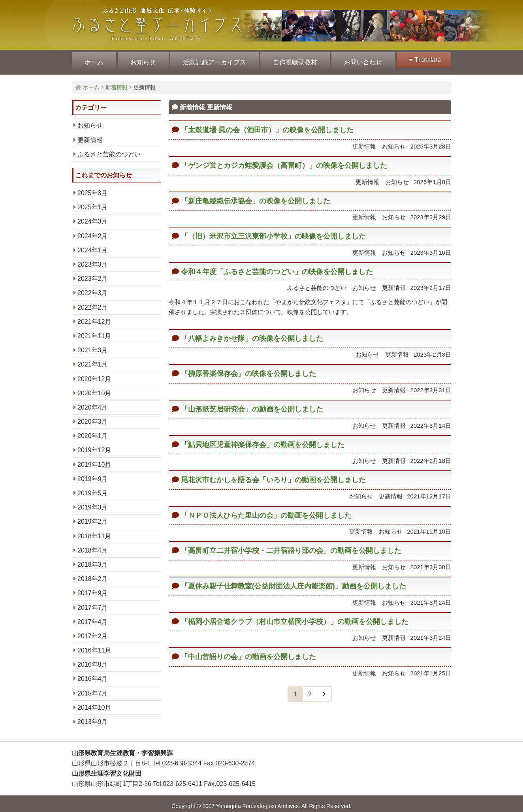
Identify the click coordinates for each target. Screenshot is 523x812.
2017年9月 (93, 588)
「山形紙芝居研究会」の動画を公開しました (252, 404)
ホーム (94, 60)
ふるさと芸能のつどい (109, 149)
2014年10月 (94, 703)
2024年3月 (93, 217)
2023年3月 (93, 260)
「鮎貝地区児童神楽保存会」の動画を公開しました (263, 440)
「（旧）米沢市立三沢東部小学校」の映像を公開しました (273, 231)
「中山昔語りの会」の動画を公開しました (248, 652)
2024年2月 (93, 231)
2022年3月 (93, 288)
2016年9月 (93, 660)
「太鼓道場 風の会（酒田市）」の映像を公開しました (267, 125)
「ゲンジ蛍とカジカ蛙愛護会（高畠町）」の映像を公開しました (284, 161)
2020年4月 (93, 403)
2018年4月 (93, 546)
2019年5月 (93, 488)
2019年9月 (93, 474)
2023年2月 (93, 274)
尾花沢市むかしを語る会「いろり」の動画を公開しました (273, 475)
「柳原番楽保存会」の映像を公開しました (248, 369)
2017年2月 (93, 631)
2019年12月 (94, 445)
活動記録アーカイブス (213, 60)
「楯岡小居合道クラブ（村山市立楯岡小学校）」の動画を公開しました (295, 617)
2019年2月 (93, 517)
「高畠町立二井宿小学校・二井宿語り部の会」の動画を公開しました (291, 546)
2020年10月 (94, 388)
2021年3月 (93, 345)
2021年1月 (93, 360)
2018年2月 (93, 574)
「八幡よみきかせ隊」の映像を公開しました (252, 334)
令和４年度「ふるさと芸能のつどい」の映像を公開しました (277, 267)
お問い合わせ (359, 60)
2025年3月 (93, 188)
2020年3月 (93, 417)
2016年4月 (93, 674)
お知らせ (142, 60)
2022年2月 (93, 303)
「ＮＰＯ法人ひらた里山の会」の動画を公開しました (266, 511)
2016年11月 (94, 646)
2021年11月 (94, 331)
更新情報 (90, 135)
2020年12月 (94, 374)
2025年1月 (93, 202)
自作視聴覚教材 (292, 60)
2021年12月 (94, 317)
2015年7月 (93, 689)
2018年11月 (94, 531)
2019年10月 (94, 460)
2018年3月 (93, 560)
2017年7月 (93, 603)
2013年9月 (93, 717)
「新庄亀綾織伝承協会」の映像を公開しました (256, 196)
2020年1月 (93, 431)
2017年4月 (93, 617)
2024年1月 (93, 245)
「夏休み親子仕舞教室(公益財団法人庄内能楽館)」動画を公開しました (293, 581)
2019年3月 (93, 503)
